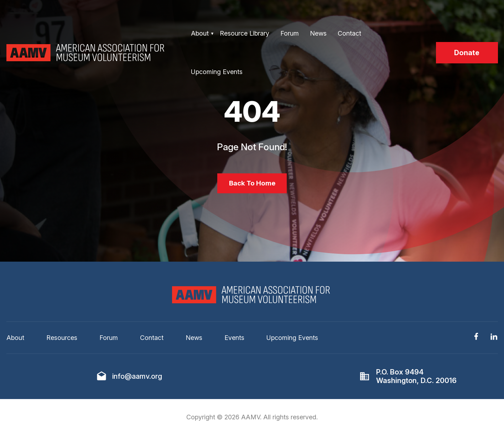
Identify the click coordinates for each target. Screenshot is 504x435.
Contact (349, 33)
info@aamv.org (137, 378)
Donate (467, 53)
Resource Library (245, 33)
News (318, 33)
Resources (62, 339)
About (200, 33)
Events (234, 339)
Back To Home (252, 184)
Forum (290, 33)
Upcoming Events (217, 72)
